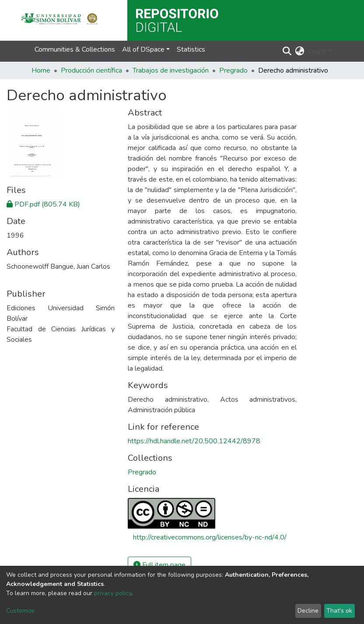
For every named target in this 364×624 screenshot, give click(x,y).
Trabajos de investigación (171, 70)
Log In (317, 51)
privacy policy (113, 593)
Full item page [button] (159, 565)
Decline (308, 611)
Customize (20, 611)
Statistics (191, 49)
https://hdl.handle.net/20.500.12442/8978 (194, 441)
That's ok (339, 611)
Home (41, 70)
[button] (300, 51)
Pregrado (233, 70)
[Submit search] (287, 51)
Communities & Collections (75, 49)
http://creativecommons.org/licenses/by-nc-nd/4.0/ (210, 537)
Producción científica (91, 70)
